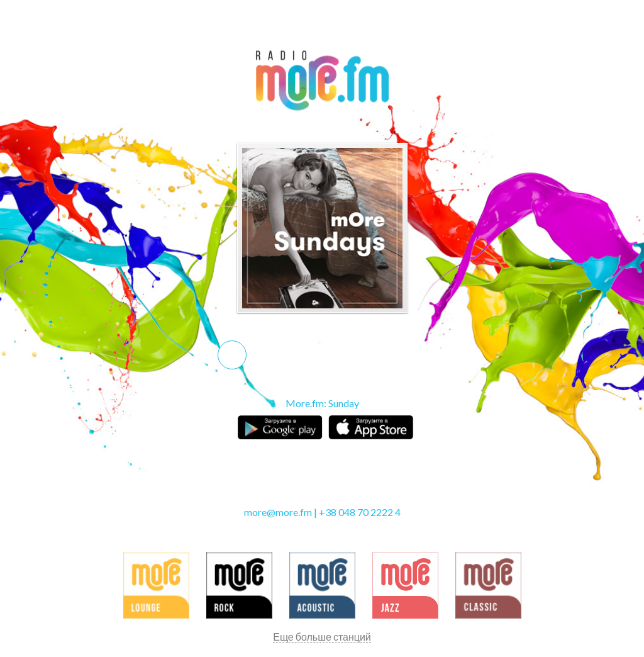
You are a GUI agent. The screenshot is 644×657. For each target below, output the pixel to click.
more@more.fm (278, 512)
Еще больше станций (322, 637)
